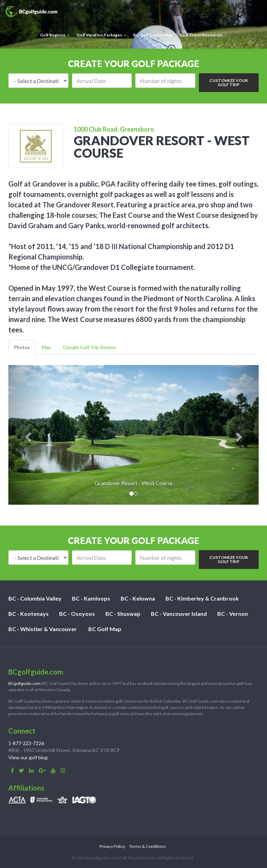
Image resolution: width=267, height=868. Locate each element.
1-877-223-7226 (26, 743)
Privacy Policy (112, 846)
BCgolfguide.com (25, 683)
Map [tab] (46, 347)
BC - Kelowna (138, 598)
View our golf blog (28, 757)
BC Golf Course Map (153, 35)
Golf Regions (55, 35)
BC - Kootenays (29, 614)
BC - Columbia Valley (35, 598)
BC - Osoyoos (77, 614)
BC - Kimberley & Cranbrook (202, 598)
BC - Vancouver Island (179, 614)
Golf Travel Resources (203, 35)
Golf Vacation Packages (101, 35)
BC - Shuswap (123, 614)
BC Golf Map (105, 629)
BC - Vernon (233, 614)
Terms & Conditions (148, 846)
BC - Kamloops (91, 598)
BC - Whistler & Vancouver (43, 629)
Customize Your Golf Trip (229, 82)
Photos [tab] (22, 347)
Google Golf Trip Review (90, 347)
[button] (27, 435)
